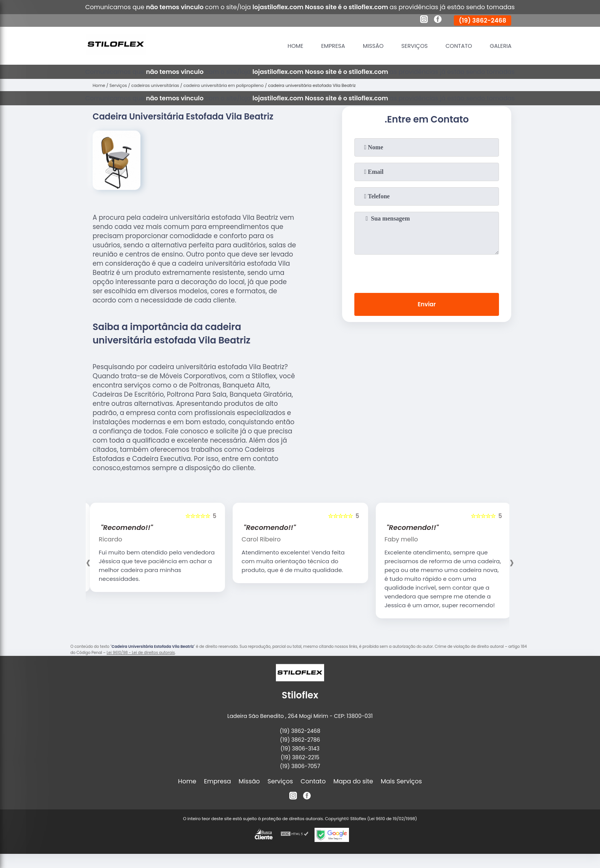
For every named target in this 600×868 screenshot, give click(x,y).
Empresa (319, 46)
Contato (454, 46)
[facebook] (438, 20)
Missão (362, 46)
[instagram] (424, 20)
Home (279, 46)
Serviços (406, 46)
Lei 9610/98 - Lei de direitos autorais (141, 653)
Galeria (499, 46)
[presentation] (427, 272)
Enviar (427, 305)
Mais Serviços (401, 781)
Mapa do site (353, 781)
